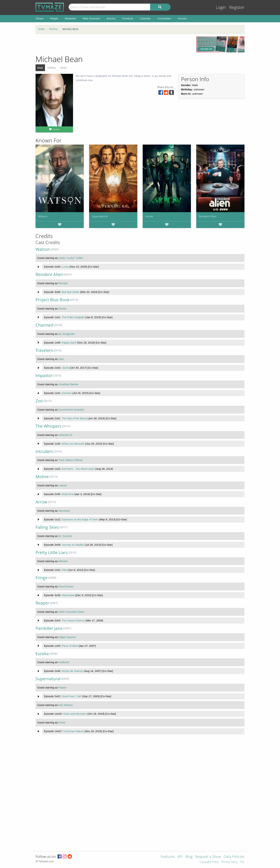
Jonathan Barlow (68, 384)
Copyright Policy (209, 862)
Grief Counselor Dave (71, 612)
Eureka (42, 654)
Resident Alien (208, 216)
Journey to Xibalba (73, 545)
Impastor (44, 376)
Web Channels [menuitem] (91, 18)
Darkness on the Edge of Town (80, 519)
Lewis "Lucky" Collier (71, 258)
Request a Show (208, 857)
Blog (189, 857)
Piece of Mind (70, 646)
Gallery (52, 68)
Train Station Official (70, 460)
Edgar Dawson (67, 637)
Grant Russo (66, 586)
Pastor (62, 688)
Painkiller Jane (49, 628)
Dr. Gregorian (66, 334)
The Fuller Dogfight (73, 317)
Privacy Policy (229, 862)
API (180, 857)
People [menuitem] (54, 18)
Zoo (39, 401)
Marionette (68, 595)
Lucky (65, 267)
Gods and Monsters (75, 714)
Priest (62, 722)
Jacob (65, 368)
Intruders (44, 451)
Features (168, 857)
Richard (63, 283)
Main (40, 68)
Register (237, 7)
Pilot (64, 570)
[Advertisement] (113, 44)
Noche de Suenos (72, 671)
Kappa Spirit (69, 343)
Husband (64, 662)
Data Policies (234, 857)
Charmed (44, 325)
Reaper (42, 603)
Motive (42, 477)
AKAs (64, 68)
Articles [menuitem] (111, 18)
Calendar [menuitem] (145, 18)
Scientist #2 (65, 435)
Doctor (62, 308)
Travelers (44, 350)
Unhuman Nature (73, 731)
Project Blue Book (52, 300)
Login (221, 7)
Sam (61, 359)
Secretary (64, 511)
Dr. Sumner (65, 536)
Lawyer (63, 485)
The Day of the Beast (74, 418)
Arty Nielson (66, 705)
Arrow (149, 216)
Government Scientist (71, 410)
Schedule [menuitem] (128, 18)
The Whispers (48, 426)
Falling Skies (47, 527)
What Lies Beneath (73, 444)
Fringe (42, 578)
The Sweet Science (73, 620)
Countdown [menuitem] (164, 18)
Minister (63, 561)
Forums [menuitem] (182, 18)
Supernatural (100, 216)
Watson (43, 216)
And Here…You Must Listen (78, 469)
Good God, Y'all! (72, 696)
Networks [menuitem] (70, 18)
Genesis (67, 393)
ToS (242, 862)
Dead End (68, 494)
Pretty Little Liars (52, 553)
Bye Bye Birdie (71, 292)
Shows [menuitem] (40, 18)
